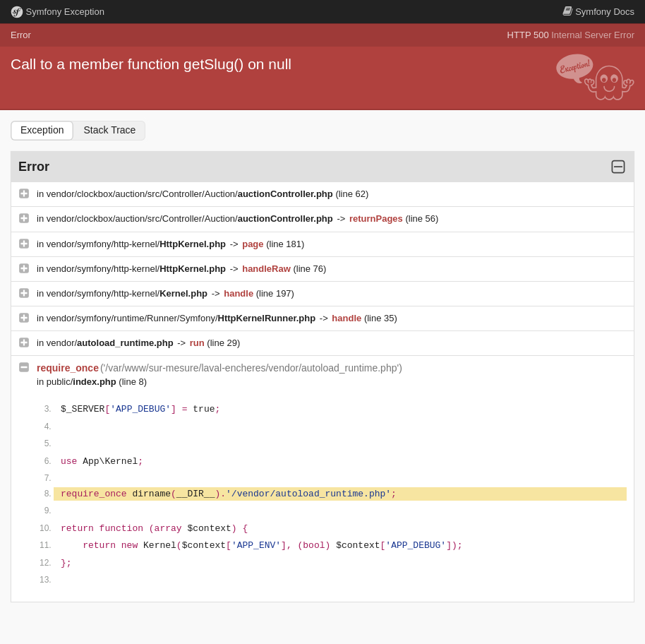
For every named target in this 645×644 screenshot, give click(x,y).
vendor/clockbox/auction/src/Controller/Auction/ (191, 194)
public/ (83, 382)
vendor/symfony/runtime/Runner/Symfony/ (182, 318)
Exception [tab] (42, 130)
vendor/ (111, 343)
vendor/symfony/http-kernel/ (138, 244)
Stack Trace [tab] (109, 130)
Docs (598, 12)
